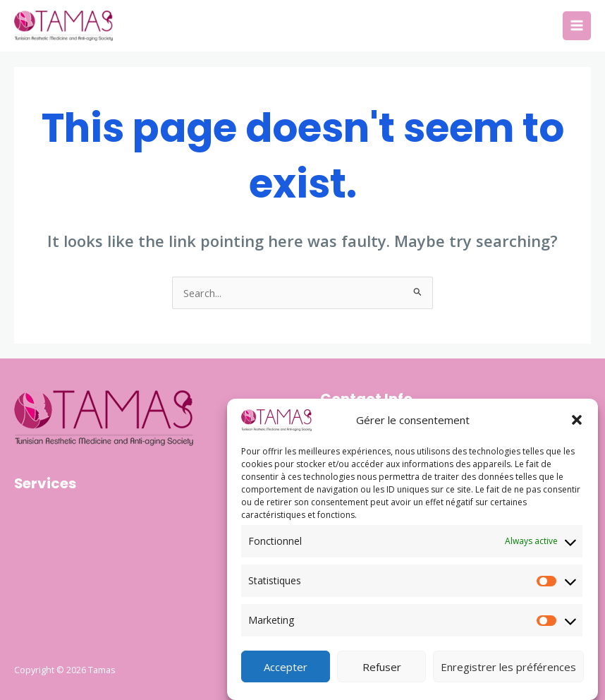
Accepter (286, 669)
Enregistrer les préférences (508, 669)
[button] (577, 423)
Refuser (382, 669)
